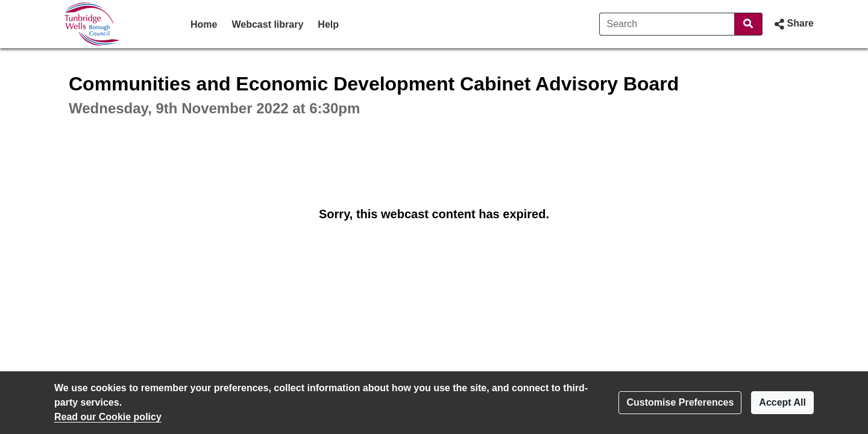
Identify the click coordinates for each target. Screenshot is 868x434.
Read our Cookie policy (108, 417)
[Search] (667, 24)
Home (204, 24)
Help (328, 24)
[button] (793, 24)
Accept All (782, 402)
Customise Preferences (680, 402)
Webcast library (267, 24)
